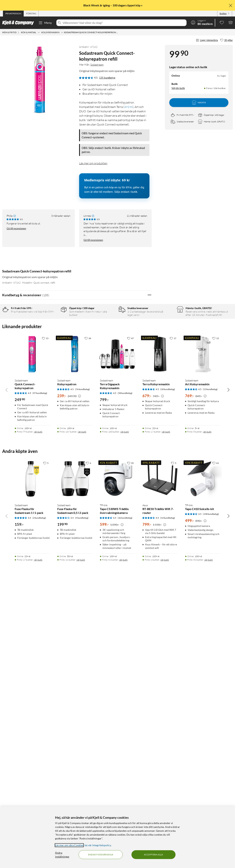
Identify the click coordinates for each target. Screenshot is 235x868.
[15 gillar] (45, 622)
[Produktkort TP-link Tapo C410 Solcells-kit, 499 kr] (203, 789)
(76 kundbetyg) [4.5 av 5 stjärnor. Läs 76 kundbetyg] (82, 673)
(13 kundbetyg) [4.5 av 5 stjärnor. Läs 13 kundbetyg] (210, 673)
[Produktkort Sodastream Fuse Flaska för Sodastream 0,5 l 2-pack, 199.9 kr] (75, 789)
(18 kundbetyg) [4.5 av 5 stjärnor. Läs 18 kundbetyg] (168, 673)
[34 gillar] (88, 622)
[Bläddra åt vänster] (7, 673)
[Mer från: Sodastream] (7, 262)
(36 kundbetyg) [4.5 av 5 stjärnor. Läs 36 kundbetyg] (125, 801)
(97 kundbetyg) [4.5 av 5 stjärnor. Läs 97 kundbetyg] (40, 676)
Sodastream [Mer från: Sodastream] (97, 65)
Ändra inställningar (62, 855)
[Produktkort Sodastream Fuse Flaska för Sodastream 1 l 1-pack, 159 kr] (32, 789)
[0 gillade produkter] (222, 22)
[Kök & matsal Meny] (39, 32)
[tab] (13, 14)
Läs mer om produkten (93, 163)
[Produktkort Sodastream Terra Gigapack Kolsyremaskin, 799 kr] (117, 663)
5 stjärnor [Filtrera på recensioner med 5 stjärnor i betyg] (53, 322)
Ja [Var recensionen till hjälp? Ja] (139, 399)
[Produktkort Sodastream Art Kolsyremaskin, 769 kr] (203, 663)
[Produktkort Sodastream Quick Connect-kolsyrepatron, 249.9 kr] (32, 663)
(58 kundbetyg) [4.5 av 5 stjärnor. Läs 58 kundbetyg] (125, 676)
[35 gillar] (130, 746)
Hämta (199, 103)
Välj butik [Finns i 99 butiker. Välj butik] (38, 715)
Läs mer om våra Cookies (69, 845)
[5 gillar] (46, 746)
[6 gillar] (88, 746)
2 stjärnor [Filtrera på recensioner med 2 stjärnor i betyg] (53, 339)
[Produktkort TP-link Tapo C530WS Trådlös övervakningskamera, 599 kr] (117, 789)
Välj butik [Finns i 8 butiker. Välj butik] (207, 715)
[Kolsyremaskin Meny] (62, 32)
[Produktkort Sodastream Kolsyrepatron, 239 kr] (75, 663)
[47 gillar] (130, 622)
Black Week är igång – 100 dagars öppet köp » (113, 5)
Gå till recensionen (16, 228)
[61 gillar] (216, 746)
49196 (128, 107)
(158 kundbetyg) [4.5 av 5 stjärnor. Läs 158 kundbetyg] (211, 797)
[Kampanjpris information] (79, 679)
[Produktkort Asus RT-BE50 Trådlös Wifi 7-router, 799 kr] (160, 789)
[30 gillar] (226, 40)
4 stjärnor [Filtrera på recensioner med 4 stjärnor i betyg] (53, 328)
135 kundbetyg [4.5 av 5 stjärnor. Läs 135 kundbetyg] (107, 78)
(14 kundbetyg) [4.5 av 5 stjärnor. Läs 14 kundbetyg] (168, 801)
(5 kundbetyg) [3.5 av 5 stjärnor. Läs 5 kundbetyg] (82, 801)
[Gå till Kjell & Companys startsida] (19, 23)
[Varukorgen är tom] (231, 22)
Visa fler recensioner (77, 559)
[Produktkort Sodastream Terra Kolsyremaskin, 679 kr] (160, 663)
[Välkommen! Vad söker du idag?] (124, 23)
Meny (45, 23)
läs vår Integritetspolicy (98, 845)
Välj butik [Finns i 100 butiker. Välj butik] (125, 715)
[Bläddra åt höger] (228, 673)
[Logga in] (202, 22)
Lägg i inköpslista (207, 40)
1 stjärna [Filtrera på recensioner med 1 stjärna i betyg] (53, 345)
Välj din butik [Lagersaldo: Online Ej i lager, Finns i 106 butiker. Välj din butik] (178, 88)
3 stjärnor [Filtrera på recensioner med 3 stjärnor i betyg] (53, 334)
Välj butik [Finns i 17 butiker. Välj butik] (166, 715)
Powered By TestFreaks (136, 548)
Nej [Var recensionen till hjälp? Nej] (146, 399)
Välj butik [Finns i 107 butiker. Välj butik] (82, 715)
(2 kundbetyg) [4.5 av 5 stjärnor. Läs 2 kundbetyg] (39, 801)
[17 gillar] (173, 622)
